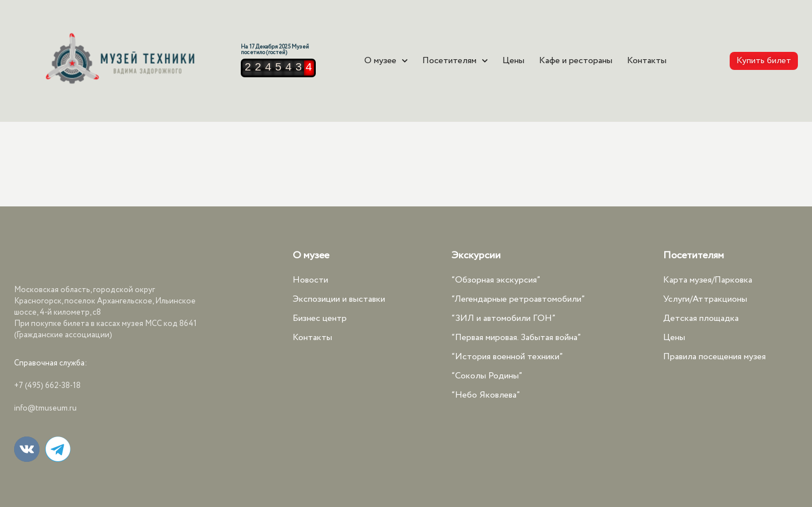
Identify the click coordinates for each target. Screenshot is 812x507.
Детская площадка (701, 318)
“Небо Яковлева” (486, 395)
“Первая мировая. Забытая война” (516, 338)
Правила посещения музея (714, 357)
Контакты (647, 61)
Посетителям (455, 61)
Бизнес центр (320, 318)
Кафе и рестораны (576, 61)
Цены (513, 61)
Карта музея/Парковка (708, 280)
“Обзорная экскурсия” (496, 280)
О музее (386, 61)
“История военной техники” (507, 357)
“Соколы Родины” (487, 376)
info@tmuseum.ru (45, 408)
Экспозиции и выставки (339, 299)
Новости (310, 280)
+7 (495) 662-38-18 (47, 386)
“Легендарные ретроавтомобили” (518, 299)
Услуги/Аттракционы (705, 299)
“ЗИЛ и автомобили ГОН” (504, 318)
